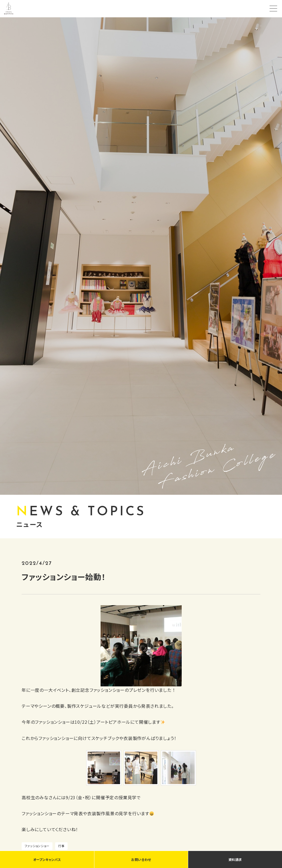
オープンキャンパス (47, 859)
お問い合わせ (141, 859)
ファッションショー (37, 846)
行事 (61, 846)
